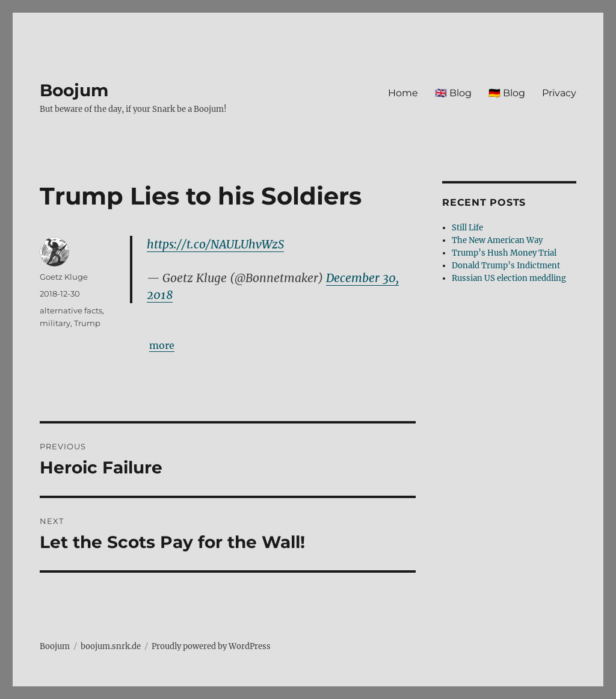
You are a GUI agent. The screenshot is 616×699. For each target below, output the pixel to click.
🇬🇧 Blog (453, 93)
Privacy (559, 93)
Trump (87, 323)
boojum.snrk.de (111, 646)
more (162, 345)
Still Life (467, 228)
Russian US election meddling (509, 278)
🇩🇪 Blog (507, 93)
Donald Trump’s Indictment (506, 266)
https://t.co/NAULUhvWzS (215, 244)
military (55, 323)
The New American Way (497, 240)
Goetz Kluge (64, 277)
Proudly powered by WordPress (211, 646)
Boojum (74, 90)
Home (403, 93)
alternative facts (71, 310)
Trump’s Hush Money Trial (504, 253)
